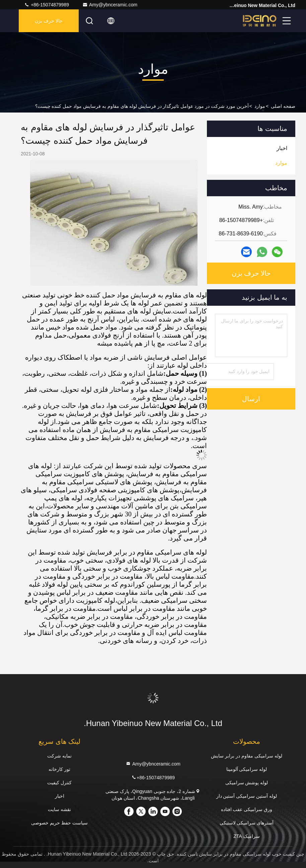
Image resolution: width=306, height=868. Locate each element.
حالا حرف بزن (49, 21)
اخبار (60, 796)
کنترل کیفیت (59, 783)
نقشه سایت (59, 809)
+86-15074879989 (47, 5)
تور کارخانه (59, 769)
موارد (260, 106)
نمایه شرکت (59, 756)
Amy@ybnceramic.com (110, 5)
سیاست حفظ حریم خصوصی (59, 823)
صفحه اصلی (283, 106)
